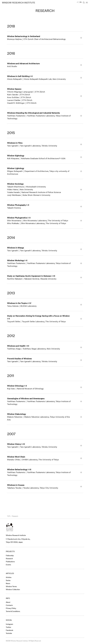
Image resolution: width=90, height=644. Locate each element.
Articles (9, 577)
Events (8, 565)
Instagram (9, 624)
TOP (9, 516)
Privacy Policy (11, 608)
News (8, 583)
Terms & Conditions (13, 611)
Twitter (8, 627)
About (8, 602)
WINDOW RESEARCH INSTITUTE (19, 3)
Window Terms (11, 587)
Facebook (9, 630)
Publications (10, 562)
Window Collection (13, 590)
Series (8, 580)
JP (78, 2)
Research (9, 559)
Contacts (9, 605)
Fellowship (10, 556)
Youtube (9, 633)
